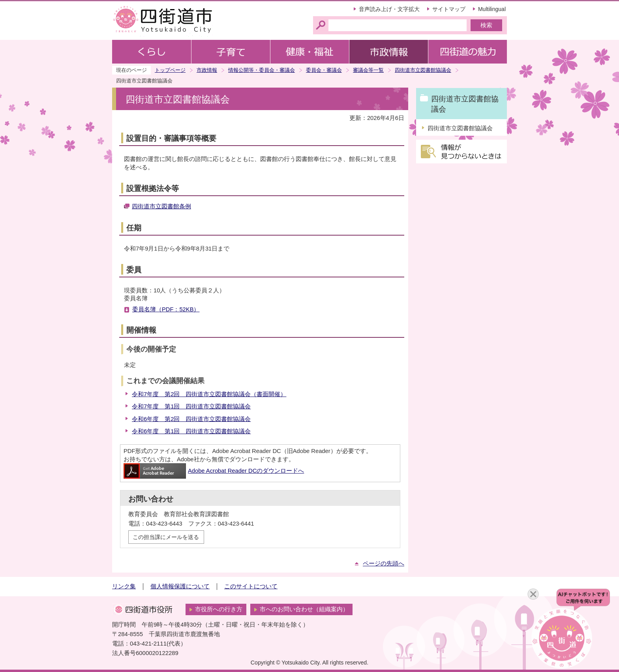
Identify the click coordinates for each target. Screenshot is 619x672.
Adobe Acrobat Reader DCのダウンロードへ (214, 471)
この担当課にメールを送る (166, 537)
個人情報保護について (180, 586)
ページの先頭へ (384, 563)
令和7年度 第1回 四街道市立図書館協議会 (191, 406)
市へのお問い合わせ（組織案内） (304, 609)
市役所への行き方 (219, 609)
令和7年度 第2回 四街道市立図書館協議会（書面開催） (209, 394)
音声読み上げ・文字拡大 (389, 9)
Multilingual (492, 9)
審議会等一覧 (368, 70)
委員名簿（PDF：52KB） (166, 309)
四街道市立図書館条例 (161, 206)
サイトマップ (449, 9)
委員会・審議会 (324, 70)
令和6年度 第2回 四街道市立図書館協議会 (191, 419)
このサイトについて (251, 586)
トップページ (170, 70)
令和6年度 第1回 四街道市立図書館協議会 (191, 431)
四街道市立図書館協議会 (423, 70)
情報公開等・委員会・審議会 (262, 70)
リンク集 (124, 586)
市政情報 (207, 70)
